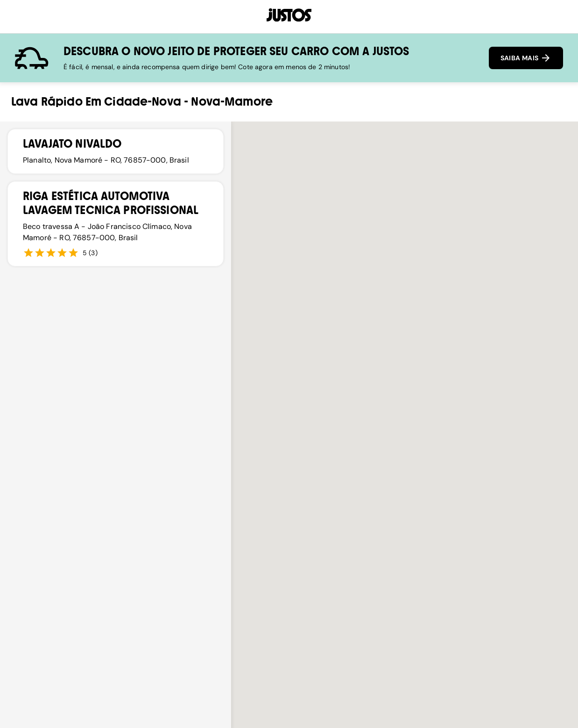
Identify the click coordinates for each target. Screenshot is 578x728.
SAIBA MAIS (526, 58)
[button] (423, 390)
